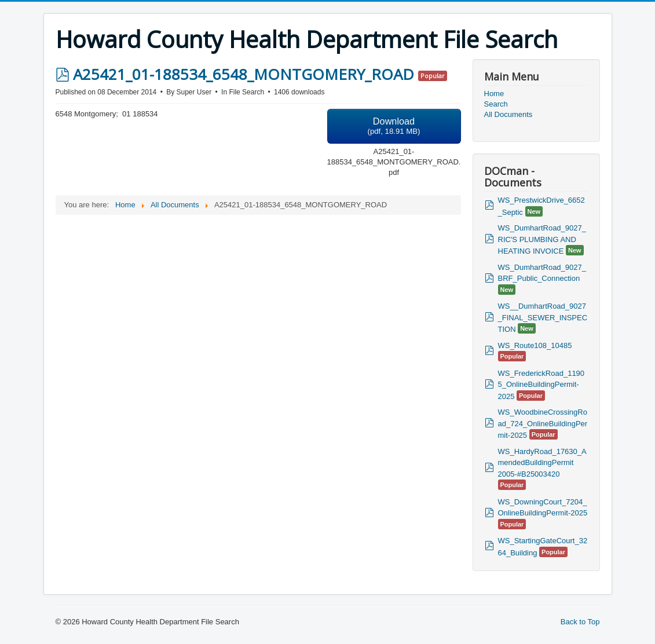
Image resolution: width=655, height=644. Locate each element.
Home (494, 94)
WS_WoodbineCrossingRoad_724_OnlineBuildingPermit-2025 (543, 424)
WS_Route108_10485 (535, 345)
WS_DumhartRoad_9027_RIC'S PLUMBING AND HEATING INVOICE (542, 239)
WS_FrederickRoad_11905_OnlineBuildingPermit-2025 (541, 385)
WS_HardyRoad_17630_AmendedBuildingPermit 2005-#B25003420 (542, 463)
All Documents (508, 114)
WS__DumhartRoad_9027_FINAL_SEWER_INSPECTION (543, 318)
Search (496, 104)
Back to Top (580, 622)
